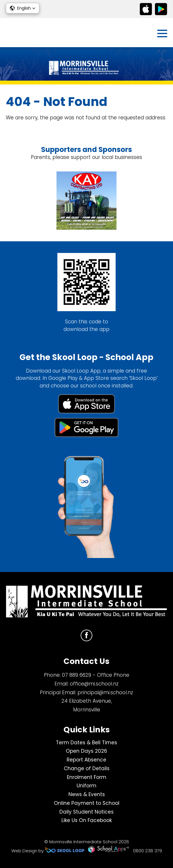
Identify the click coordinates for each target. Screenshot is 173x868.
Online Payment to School (87, 803)
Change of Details (87, 768)
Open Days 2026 (86, 751)
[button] (23, 8)
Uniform (86, 786)
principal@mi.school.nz (105, 692)
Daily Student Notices (86, 812)
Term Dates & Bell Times (86, 743)
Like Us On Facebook (87, 820)
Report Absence (86, 760)
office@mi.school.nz (94, 684)
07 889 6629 (77, 675)
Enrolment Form (87, 777)
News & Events (87, 794)
